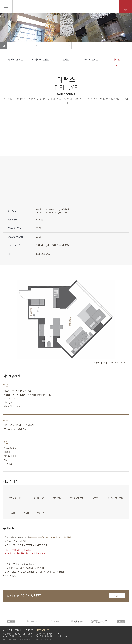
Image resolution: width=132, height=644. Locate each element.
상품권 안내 (8, 630)
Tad (127, 636)
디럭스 (116, 60)
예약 (126, 10)
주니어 (91, 60)
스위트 (66, 60)
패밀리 (16, 60)
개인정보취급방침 (43, 630)
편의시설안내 (29, 630)
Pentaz (66, 6)
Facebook (117, 636)
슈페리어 (41, 60)
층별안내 (18, 630)
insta (122, 636)
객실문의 (117, 596)
